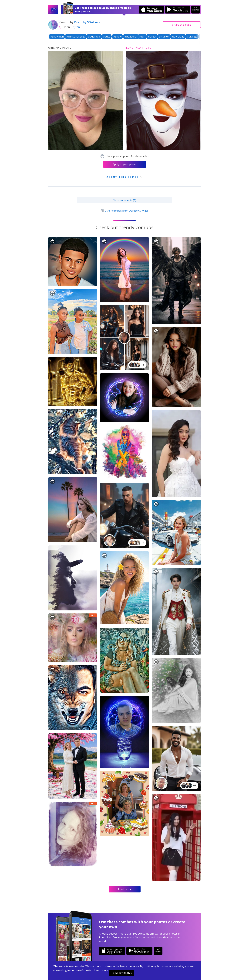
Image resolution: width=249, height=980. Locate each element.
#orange (192, 37)
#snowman (57, 37)
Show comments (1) (124, 200)
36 (76, 27)
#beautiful (131, 37)
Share (182, 25)
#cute (107, 37)
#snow (117, 37)
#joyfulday (178, 37)
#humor (164, 37)
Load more (125, 889)
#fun (142, 37)
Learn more (101, 970)
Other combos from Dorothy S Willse (124, 211)
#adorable (94, 37)
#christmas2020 (76, 37)
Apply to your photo (125, 164)
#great (152, 37)
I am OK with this (122, 973)
